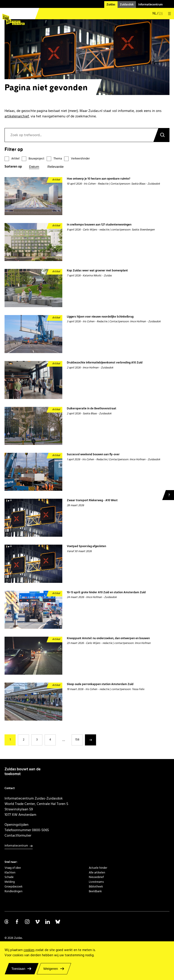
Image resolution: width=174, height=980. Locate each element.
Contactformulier (18, 835)
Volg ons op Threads (7, 922)
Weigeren (51, 969)
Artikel (15, 159)
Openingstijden (17, 825)
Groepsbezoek (13, 887)
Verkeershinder (80, 159)
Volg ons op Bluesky (58, 922)
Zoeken (161, 135)
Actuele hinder (98, 868)
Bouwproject (36, 159)
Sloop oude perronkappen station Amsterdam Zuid (100, 684)
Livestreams (96, 882)
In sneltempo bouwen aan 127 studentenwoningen (99, 225)
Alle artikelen (97, 873)
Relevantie (56, 167)
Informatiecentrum (150, 5)
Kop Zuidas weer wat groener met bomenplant (98, 271)
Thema (58, 159)
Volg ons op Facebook (17, 922)
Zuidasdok (127, 5)
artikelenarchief (17, 116)
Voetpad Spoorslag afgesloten (86, 546)
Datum (34, 167)
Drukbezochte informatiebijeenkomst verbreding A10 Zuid (105, 363)
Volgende (91, 740)
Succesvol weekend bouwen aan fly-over (93, 455)
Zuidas (111, 5)
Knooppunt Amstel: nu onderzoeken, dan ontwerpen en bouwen (108, 638)
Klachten (10, 873)
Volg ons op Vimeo (37, 922)
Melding (10, 882)
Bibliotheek (96, 887)
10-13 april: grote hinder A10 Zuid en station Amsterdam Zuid (106, 593)
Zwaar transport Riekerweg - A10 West (92, 501)
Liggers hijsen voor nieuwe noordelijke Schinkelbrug (100, 317)
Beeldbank (95, 891)
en (161, 14)
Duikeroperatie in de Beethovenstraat (92, 409)
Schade (9, 877)
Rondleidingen (13, 891)
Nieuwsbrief (96, 877)
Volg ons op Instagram (27, 922)
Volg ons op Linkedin (48, 922)
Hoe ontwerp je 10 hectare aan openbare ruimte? (99, 179)
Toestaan (18, 969)
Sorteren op (13, 167)
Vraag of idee (13, 868)
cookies (29, 950)
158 (77, 740)
